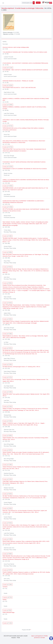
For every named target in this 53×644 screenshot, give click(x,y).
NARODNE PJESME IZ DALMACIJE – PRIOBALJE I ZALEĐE (18, 81)
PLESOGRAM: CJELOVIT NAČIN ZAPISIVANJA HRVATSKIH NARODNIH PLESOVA (24, 162)
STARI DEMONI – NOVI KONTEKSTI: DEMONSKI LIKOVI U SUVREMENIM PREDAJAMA (25, 63)
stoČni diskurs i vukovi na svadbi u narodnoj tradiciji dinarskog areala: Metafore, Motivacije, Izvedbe (26, 121)
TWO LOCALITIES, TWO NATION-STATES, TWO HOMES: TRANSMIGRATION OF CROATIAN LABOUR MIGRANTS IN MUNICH (24, 150)
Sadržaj (4, 600)
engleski (7, 597)
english (38, 3)
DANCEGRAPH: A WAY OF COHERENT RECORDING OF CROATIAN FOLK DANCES (25, 169)
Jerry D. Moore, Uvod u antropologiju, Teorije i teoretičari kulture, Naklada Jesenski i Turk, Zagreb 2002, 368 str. (25, 380)
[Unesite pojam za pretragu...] (27, 3)
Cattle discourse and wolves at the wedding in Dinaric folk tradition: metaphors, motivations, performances (23, 129)
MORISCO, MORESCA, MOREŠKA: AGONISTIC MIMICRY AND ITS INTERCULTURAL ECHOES (24, 108)
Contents (5, 587)
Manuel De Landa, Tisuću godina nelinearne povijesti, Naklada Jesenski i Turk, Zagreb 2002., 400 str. (26, 395)
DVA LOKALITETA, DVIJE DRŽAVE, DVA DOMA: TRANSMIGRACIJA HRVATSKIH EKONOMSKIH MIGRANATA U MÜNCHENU (24, 142)
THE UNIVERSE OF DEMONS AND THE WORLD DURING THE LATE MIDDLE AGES (25, 52)
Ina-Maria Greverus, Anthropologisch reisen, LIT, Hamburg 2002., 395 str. (21, 367)
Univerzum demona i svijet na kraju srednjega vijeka (16, 47)
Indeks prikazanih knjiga (8, 612)
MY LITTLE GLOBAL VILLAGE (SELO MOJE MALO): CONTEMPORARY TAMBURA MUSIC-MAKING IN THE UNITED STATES (26, 210)
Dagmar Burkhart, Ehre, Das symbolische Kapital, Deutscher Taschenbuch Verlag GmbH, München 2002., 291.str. (25, 439)
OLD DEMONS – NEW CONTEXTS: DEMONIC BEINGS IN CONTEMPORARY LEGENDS (25, 70)
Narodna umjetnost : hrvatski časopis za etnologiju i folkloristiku (23, 8)
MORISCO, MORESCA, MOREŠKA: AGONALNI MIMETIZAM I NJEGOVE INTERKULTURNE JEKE (26, 99)
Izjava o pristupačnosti (37, 636)
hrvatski (8, 68)
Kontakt (43, 638)
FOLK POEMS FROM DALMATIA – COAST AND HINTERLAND (19, 88)
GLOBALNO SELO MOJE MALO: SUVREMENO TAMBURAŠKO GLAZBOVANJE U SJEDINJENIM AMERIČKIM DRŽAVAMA (23, 202)
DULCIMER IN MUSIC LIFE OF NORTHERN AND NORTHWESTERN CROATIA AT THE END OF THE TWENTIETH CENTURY (25, 189)
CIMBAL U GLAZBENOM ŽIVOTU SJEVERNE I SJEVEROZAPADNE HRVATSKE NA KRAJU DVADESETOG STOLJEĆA (26, 181)
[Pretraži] (34, 3)
